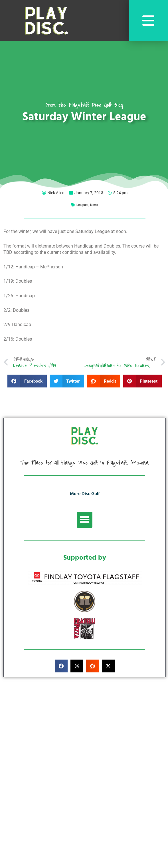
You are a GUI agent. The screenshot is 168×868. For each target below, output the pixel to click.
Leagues (82, 205)
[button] (27, 381)
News (94, 205)
